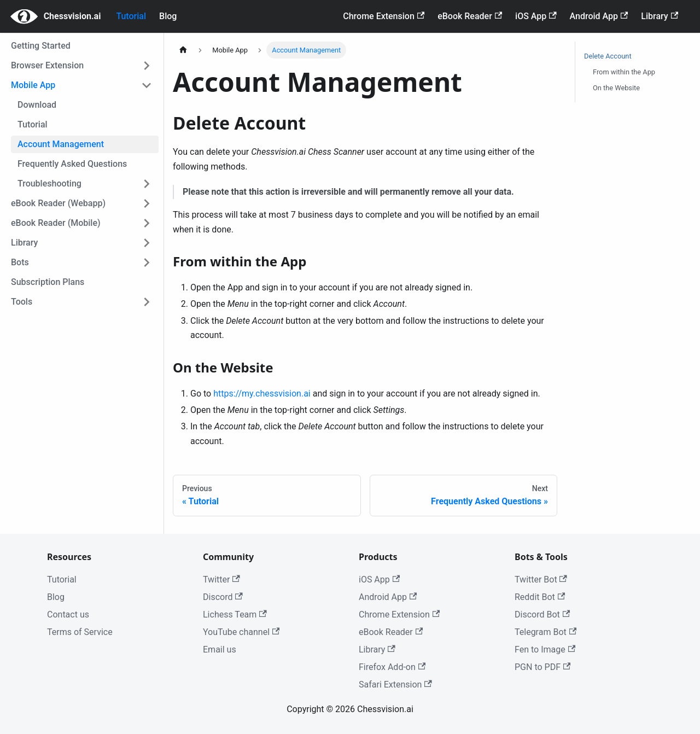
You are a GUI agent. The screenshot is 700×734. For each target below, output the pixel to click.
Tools (22, 302)
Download (37, 105)
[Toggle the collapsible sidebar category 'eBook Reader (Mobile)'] (147, 223)
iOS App (536, 16)
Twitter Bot (541, 579)
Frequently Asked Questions (72, 164)
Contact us (68, 614)
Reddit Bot (540, 597)
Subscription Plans (48, 282)
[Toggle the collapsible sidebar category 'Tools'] (147, 302)
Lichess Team (235, 614)
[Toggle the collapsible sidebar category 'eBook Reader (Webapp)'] (147, 203)
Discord (223, 597)
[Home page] (183, 50)
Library (660, 16)
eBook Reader (470, 16)
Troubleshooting (49, 183)
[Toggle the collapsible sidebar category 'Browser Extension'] (147, 66)
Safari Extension (395, 685)
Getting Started (41, 46)
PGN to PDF (542, 667)
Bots (20, 262)
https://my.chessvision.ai (262, 394)
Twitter (221, 579)
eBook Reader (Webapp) (58, 203)
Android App (599, 16)
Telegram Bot (546, 632)
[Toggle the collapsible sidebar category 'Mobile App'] (147, 85)
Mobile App (33, 85)
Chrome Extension (384, 16)
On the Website (616, 88)
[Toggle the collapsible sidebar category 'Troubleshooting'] (147, 184)
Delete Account (608, 56)
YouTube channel (241, 632)
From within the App (624, 72)
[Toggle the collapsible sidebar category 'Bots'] (147, 263)
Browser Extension (47, 65)
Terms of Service (80, 632)
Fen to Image (545, 649)
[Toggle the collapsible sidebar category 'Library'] (147, 243)
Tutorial (131, 16)
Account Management (61, 144)
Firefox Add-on (392, 667)
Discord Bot (542, 614)
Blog (168, 16)
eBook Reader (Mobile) (56, 223)
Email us (220, 649)
